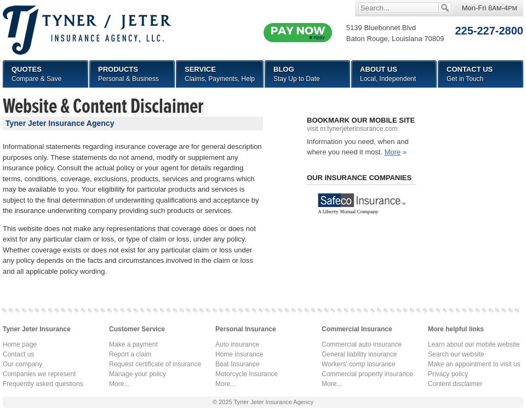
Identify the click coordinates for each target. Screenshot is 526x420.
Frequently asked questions (43, 384)
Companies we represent (39, 374)
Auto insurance (237, 344)
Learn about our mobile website (474, 344)
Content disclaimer (455, 384)
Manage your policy (138, 374)
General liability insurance (359, 354)
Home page (20, 344)
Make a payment (133, 344)
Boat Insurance (238, 364)
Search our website (456, 354)
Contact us (18, 354)
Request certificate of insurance (155, 364)
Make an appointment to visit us (474, 364)
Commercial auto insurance (362, 344)
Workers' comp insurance (359, 364)
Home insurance (239, 354)
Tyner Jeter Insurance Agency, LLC (87, 30)
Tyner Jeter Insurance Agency (273, 402)
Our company (22, 364)
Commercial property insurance (367, 374)
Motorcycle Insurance (247, 374)
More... (119, 384)
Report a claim (130, 354)
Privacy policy (448, 374)
